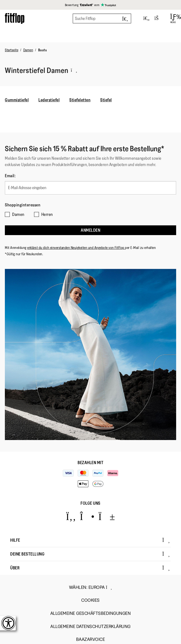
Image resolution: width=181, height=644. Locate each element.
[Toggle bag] (159, 18)
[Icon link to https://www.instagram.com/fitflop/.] (87, 516)
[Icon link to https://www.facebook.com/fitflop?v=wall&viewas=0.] (71, 516)
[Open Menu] (173, 18)
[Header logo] (15, 18)
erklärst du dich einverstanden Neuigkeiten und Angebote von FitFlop (76, 248)
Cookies (90, 600)
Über (90, 568)
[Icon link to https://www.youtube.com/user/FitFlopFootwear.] (107, 516)
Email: (10, 176)
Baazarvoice (91, 640)
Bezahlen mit (90, 463)
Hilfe (90, 540)
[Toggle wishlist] (146, 18)
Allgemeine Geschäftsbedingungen (91, 613)
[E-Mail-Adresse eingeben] (90, 188)
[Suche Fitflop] (102, 18)
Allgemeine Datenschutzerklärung (90, 627)
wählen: (91, 587)
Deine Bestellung (90, 554)
